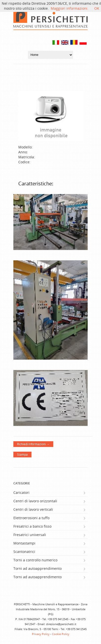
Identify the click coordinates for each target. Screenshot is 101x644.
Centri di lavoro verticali (33, 509)
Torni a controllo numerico (35, 560)
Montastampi (24, 543)
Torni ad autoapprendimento (38, 568)
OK (97, 8)
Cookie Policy (61, 634)
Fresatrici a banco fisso (32, 526)
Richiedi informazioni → (33, 444)
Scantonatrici (24, 552)
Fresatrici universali (30, 535)
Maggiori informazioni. (70, 8)
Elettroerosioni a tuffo (31, 518)
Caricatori (21, 492)
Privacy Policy (41, 634)
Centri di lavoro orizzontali (35, 501)
